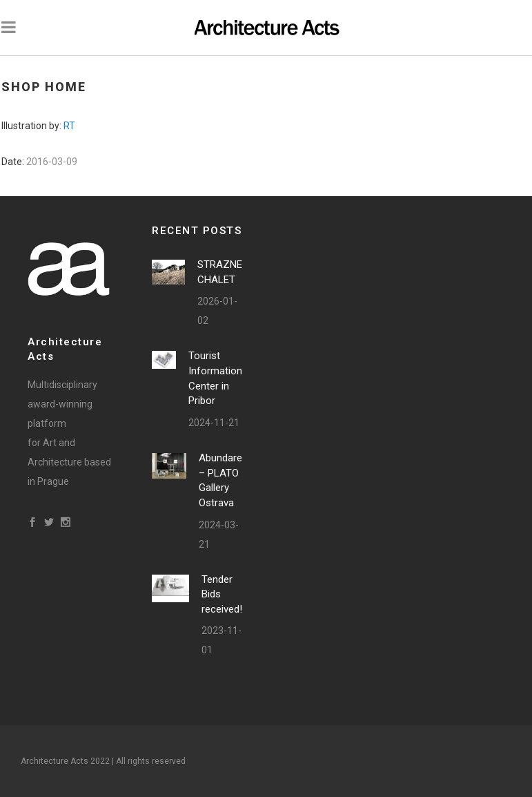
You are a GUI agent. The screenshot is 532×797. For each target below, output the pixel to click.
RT (69, 126)
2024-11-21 (214, 423)
